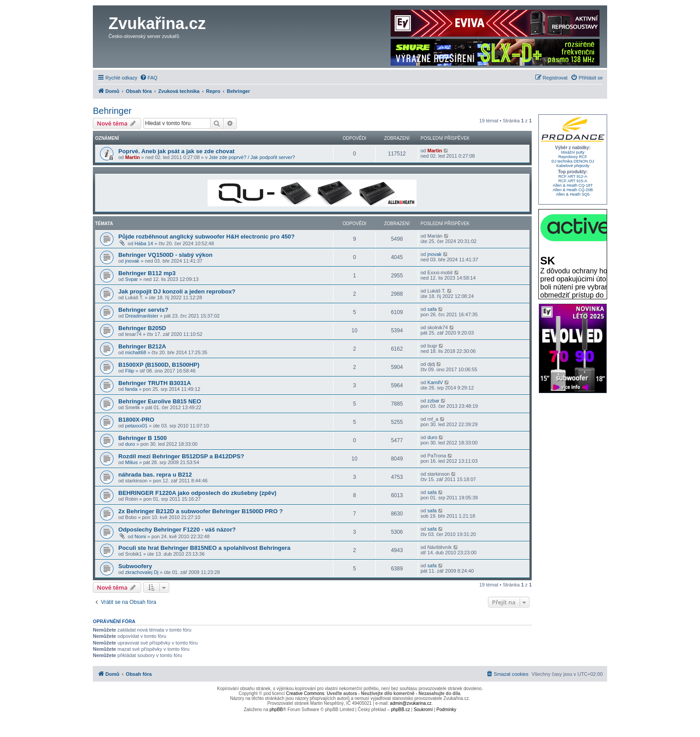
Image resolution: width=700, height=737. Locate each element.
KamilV (435, 382)
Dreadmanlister (142, 316)
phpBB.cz (401, 710)
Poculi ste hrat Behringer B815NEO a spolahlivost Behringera (204, 548)
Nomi (140, 536)
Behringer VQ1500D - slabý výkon (165, 255)
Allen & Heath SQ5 (573, 194)
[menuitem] (149, 78)
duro (130, 444)
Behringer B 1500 (142, 438)
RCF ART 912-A (573, 176)
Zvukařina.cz (157, 23)
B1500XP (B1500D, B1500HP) (159, 365)
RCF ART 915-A (573, 181)
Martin (132, 157)
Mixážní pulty (573, 152)
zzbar (433, 401)
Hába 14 (144, 243)
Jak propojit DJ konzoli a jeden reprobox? (177, 291)
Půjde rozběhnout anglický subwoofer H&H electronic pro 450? (206, 237)
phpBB (276, 710)
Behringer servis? (143, 310)
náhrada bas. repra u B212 (155, 475)
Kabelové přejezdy (573, 166)
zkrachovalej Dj (142, 572)
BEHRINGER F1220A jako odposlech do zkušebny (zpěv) (197, 493)
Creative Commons (305, 693)
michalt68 (135, 352)
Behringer (112, 111)
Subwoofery (135, 566)
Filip (129, 371)
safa (432, 309)
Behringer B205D (142, 328)
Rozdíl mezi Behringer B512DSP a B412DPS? (181, 456)
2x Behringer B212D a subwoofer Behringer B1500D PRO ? (201, 511)
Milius (131, 462)
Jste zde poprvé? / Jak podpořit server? (252, 157)
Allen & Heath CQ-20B (573, 190)
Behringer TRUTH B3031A (155, 383)
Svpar (131, 279)
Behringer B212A (142, 346)
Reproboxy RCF (573, 157)
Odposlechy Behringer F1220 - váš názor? (177, 530)
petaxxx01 (136, 426)
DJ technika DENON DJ (573, 161)
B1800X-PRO (136, 420)
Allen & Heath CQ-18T (573, 185)
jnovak (132, 261)
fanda (131, 389)
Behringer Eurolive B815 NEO (160, 401)
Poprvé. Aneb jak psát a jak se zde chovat (176, 151)
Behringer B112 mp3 (147, 273)
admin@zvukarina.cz (411, 703)
